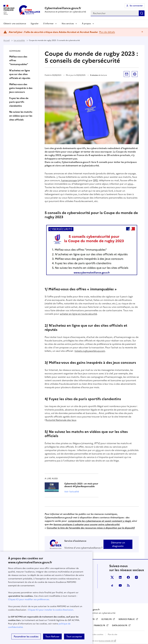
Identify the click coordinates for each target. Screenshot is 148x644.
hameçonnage (69, 180)
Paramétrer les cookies (26, 636)
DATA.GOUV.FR (120, 625)
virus (130, 184)
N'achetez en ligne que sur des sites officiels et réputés (20, 74)
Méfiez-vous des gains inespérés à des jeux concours (21, 88)
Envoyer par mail (127, 74)
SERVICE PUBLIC (127, 619)
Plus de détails (107, 32)
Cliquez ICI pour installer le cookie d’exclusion (51, 610)
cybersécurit (111, 524)
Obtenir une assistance (15, 24)
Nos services (68, 24)
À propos (86, 24)
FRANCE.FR (100, 625)
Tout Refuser (52, 636)
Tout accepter (74, 636)
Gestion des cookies (95, 634)
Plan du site (113, 634)
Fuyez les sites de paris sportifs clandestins (19, 102)
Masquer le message (142, 32)
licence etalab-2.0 (106, 641)
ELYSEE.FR (107, 619)
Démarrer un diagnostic (118, 544)
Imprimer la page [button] (135, 74)
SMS (95, 180)
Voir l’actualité (72, 492)
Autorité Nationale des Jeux (61, 420)
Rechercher (142, 13)
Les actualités (19, 40)
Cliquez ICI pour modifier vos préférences (29, 599)
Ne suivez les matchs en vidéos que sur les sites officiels (21, 116)
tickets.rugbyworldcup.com (90, 351)
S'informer (48, 24)
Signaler (35, 24)
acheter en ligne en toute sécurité (78, 314)
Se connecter (136, 6)
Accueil (7, 40)
